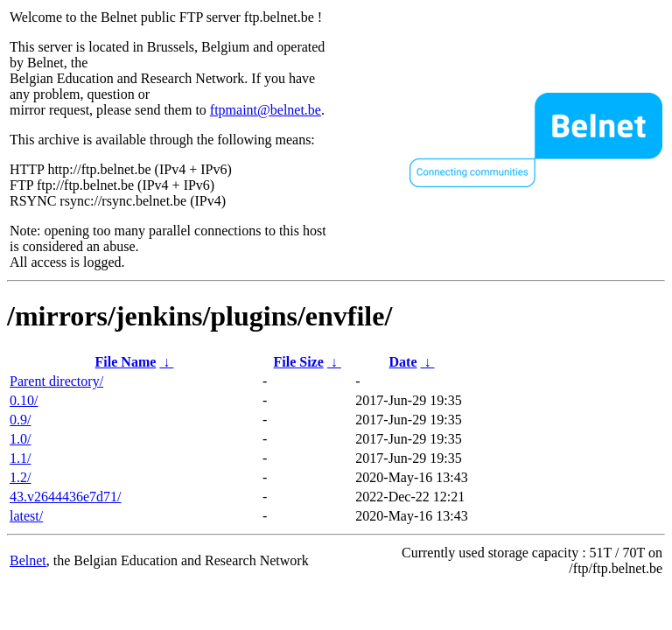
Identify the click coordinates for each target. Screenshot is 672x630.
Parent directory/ (56, 381)
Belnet (28, 560)
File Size (298, 362)
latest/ (26, 516)
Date (403, 362)
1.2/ (20, 477)
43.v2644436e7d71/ (66, 497)
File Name (126, 362)
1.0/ (20, 439)
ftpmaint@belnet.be (266, 110)
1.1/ (20, 458)
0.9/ (20, 420)
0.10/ (24, 400)
